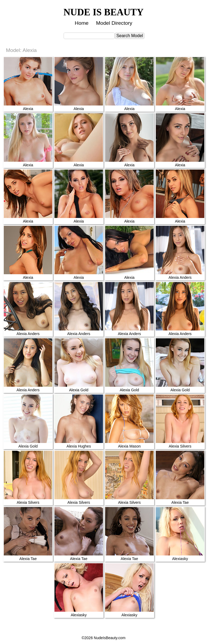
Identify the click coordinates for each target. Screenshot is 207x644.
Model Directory (114, 23)
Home (82, 23)
